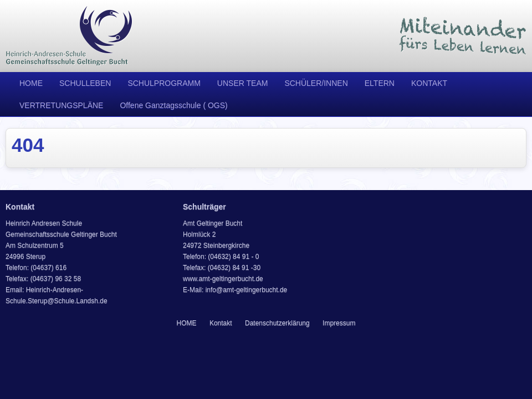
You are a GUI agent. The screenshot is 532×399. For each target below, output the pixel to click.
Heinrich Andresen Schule (69, 36)
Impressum (339, 323)
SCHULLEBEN (85, 83)
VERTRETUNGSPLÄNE (61, 105)
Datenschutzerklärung (277, 323)
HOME (31, 83)
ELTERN (380, 83)
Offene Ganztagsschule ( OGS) (173, 105)
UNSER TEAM (243, 83)
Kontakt (221, 323)
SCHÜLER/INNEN (316, 83)
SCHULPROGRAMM (164, 83)
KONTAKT (429, 83)
